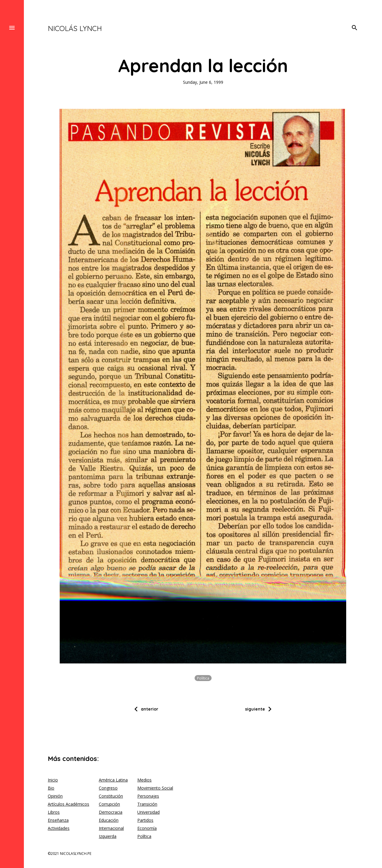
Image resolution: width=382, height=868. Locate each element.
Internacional (111, 828)
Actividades (59, 828)
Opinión (55, 796)
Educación (109, 820)
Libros (54, 812)
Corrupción (109, 804)
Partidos (145, 820)
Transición (147, 804)
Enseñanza (58, 820)
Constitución (111, 796)
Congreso (108, 788)
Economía (147, 828)
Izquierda (108, 836)
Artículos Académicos (68, 804)
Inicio (53, 780)
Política (203, 678)
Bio (51, 788)
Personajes (148, 796)
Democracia (111, 812)
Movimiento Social (155, 788)
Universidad (148, 812)
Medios (144, 780)
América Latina (113, 780)
